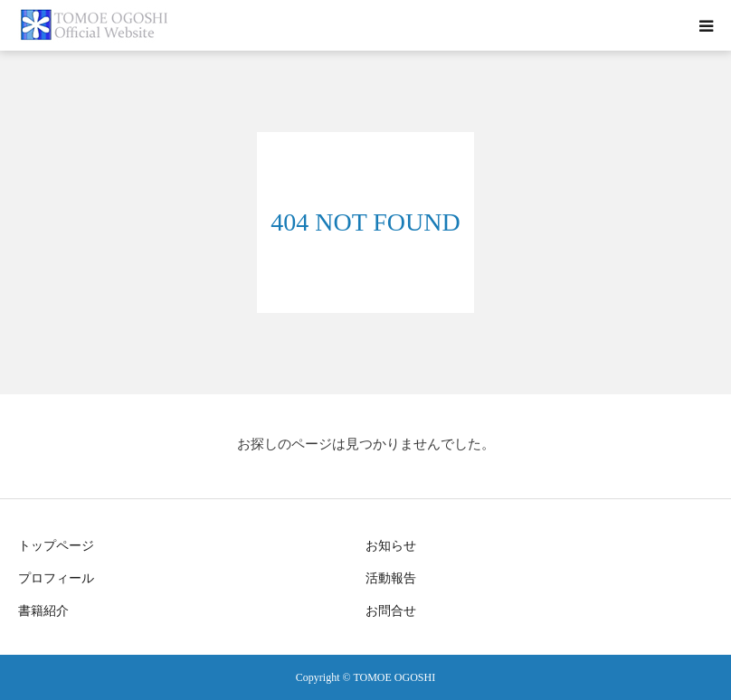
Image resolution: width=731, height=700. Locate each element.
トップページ (56, 546)
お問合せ (391, 611)
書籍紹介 (43, 611)
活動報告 (391, 578)
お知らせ (391, 546)
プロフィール (56, 578)
